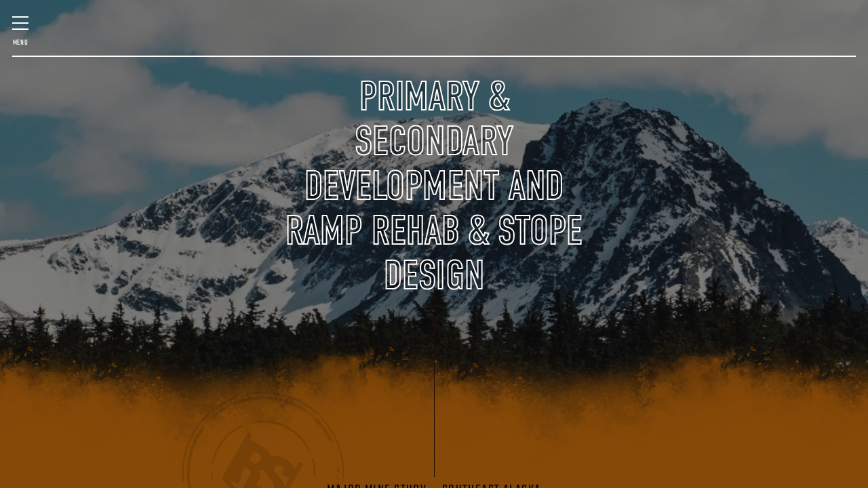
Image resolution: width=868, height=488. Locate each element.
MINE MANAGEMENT (196, 40)
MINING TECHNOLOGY (594, 40)
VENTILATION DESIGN (795, 40)
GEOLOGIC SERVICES (658, 40)
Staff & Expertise (147, 84)
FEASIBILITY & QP (123, 40)
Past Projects (55, 84)
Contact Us (728, 84)
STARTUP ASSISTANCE (724, 40)
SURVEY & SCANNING (263, 40)
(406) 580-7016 (810, 91)
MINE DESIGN (64, 40)
